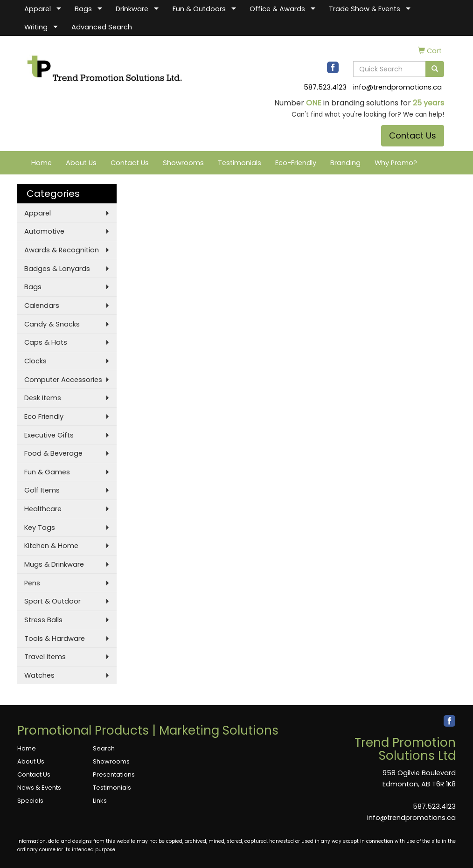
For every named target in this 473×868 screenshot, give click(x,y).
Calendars (42, 306)
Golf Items (42, 490)
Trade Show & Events (365, 9)
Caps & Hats (46, 342)
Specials (30, 801)
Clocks (35, 361)
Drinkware (132, 9)
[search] (435, 69)
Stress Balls (43, 620)
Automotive (44, 231)
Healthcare (43, 509)
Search (104, 748)
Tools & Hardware (55, 639)
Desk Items (43, 398)
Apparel (38, 9)
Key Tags (40, 528)
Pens (32, 583)
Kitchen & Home (51, 546)
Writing (36, 27)
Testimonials (240, 163)
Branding (345, 163)
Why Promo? (396, 163)
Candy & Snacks (52, 324)
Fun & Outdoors (199, 9)
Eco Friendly (44, 417)
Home (42, 163)
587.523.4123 (325, 87)
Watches (39, 675)
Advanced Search (102, 27)
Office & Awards (277, 9)
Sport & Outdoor (52, 601)
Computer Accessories (63, 380)
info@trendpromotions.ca (397, 87)
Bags (83, 9)
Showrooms (183, 163)
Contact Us (413, 135)
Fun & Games (47, 472)
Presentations (114, 774)
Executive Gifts (49, 435)
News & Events (39, 788)
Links (100, 801)
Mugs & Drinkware (54, 564)
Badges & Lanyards (57, 269)
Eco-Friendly (296, 163)
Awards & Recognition (62, 250)
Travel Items (45, 657)
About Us (81, 163)
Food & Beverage (53, 453)
